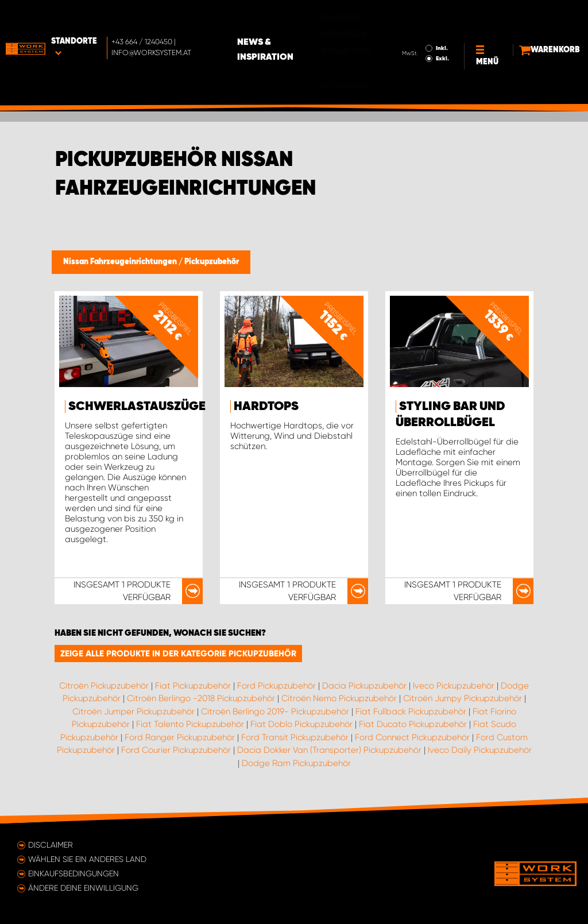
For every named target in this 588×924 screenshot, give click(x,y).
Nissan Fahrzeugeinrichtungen (121, 262)
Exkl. (422, 34)
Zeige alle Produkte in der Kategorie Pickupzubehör (178, 654)
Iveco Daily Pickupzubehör (480, 750)
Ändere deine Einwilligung (83, 888)
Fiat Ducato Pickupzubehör (413, 724)
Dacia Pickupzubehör (364, 686)
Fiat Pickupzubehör (193, 686)
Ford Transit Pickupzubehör (295, 737)
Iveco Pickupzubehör (454, 686)
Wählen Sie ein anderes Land (87, 859)
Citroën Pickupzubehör (104, 686)
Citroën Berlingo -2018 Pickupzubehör (201, 698)
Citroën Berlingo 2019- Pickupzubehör (275, 712)
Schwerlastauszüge (137, 407)
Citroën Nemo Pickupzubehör (339, 698)
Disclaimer (51, 845)
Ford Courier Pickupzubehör (176, 750)
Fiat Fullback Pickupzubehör (411, 712)
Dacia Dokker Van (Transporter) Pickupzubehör (329, 750)
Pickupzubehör (212, 262)
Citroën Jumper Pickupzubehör (134, 712)
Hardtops (266, 407)
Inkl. (421, 24)
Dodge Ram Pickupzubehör (296, 763)
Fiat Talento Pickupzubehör (190, 724)
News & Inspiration (311, 25)
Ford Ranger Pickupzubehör (180, 737)
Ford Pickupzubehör (276, 686)
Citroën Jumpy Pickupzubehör (463, 698)
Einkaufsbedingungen (73, 873)
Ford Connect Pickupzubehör (412, 737)
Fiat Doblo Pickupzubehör (301, 724)
